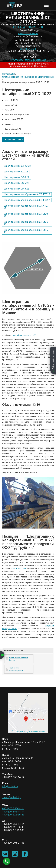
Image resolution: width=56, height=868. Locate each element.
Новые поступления (28, 34)
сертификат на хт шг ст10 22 (24, 335)
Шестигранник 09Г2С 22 (17, 166)
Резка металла (19, 568)
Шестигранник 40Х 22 (16, 172)
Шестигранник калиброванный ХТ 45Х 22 (27, 200)
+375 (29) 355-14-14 (13, 812)
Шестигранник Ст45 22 (17, 189)
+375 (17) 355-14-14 (13, 809)
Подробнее (40, 66)
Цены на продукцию (28, 27)
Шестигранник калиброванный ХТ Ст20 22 (26, 215)
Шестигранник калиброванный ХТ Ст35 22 (26, 223)
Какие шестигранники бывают (18, 659)
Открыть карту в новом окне (28, 731)
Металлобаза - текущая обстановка (28, 60)
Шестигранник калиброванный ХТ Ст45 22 (26, 231)
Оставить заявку (28, 49)
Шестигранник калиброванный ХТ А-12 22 (26, 207)
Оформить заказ (13, 140)
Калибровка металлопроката (16, 669)
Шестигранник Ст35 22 (17, 183)
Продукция (8, 74)
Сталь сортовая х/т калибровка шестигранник (28, 77)
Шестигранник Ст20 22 (17, 177)
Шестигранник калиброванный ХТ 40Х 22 (27, 194)
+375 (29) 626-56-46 (13, 815)
